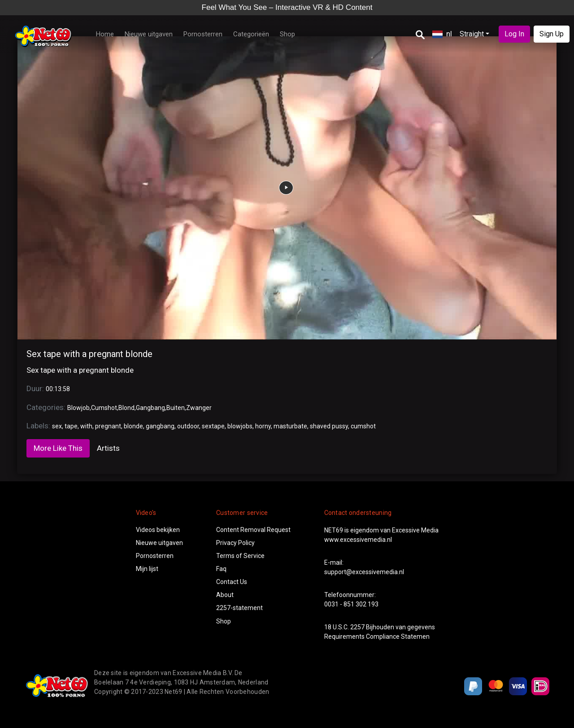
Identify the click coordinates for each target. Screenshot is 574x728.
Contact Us (232, 582)
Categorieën (251, 34)
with (86, 426)
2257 (357, 627)
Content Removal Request (253, 530)
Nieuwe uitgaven (149, 34)
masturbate (290, 426)
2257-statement (239, 608)
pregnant (108, 426)
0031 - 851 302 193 (351, 604)
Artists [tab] (108, 448)
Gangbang (150, 408)
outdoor (188, 426)
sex (57, 426)
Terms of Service (240, 556)
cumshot (363, 426)
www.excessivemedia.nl (358, 540)
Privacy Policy (235, 543)
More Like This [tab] (58, 448)
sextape (213, 426)
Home (105, 34)
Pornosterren (203, 34)
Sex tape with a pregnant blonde (89, 354)
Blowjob (78, 408)
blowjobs (240, 426)
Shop (287, 34)
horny (263, 426)
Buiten (176, 408)
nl (442, 34)
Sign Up (552, 34)
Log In (514, 34)
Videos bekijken (158, 530)
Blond (126, 408)
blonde (133, 426)
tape (71, 426)
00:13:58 (58, 389)
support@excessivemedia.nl (364, 572)
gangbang (160, 426)
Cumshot (104, 408)
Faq (221, 569)
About (225, 595)
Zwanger (199, 408)
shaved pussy (329, 426)
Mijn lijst (147, 569)
